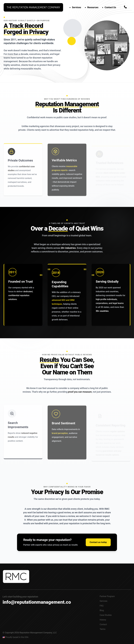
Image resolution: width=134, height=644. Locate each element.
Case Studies (106, 615)
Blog (102, 610)
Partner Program (107, 596)
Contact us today (98, 542)
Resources (93, 7)
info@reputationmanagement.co (37, 602)
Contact (103, 624)
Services (76, 7)
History (103, 620)
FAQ (102, 606)
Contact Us (110, 7)
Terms (103, 629)
